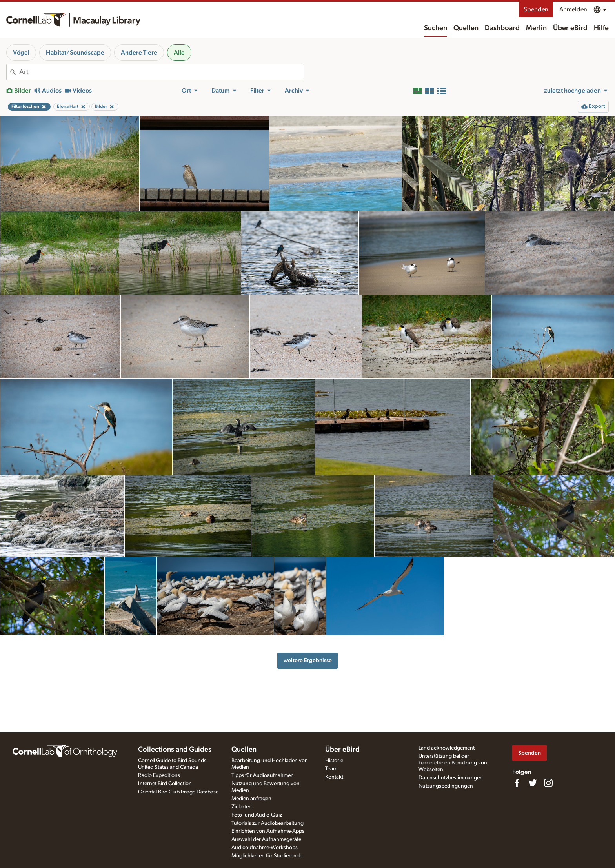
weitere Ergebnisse (308, 660)
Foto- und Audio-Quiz (257, 815)
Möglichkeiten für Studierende (267, 856)
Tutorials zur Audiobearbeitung (267, 823)
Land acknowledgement (447, 748)
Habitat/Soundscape (75, 53)
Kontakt (334, 777)
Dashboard (502, 28)
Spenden (536, 9)
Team (331, 769)
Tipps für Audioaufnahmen (263, 775)
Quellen (466, 28)
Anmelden (573, 9)
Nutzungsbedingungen (446, 786)
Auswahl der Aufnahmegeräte (266, 839)
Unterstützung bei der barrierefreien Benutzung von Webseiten (453, 763)
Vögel (21, 53)
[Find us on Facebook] (517, 783)
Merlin (536, 28)
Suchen (436, 28)
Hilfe (601, 28)
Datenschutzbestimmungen (451, 778)
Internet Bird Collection (165, 784)
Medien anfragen (251, 799)
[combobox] (162, 72)
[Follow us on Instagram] (548, 783)
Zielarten (242, 807)
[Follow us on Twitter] (533, 783)
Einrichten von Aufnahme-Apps (268, 831)
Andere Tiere (139, 53)
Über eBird (570, 28)
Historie (334, 761)
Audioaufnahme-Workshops (265, 848)
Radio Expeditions (159, 775)
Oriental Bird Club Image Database (178, 792)
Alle (179, 53)
